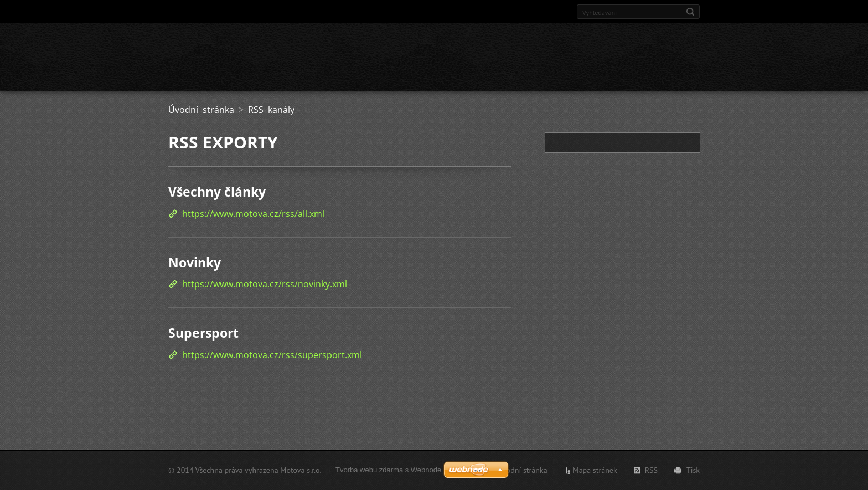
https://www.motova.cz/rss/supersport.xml (272, 355)
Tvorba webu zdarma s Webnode (388, 470)
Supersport (203, 333)
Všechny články (217, 192)
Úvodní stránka (201, 110)
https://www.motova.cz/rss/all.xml (253, 214)
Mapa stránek (595, 470)
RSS (651, 470)
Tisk (693, 470)
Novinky (195, 262)
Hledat (690, 12)
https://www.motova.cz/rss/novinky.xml (265, 284)
